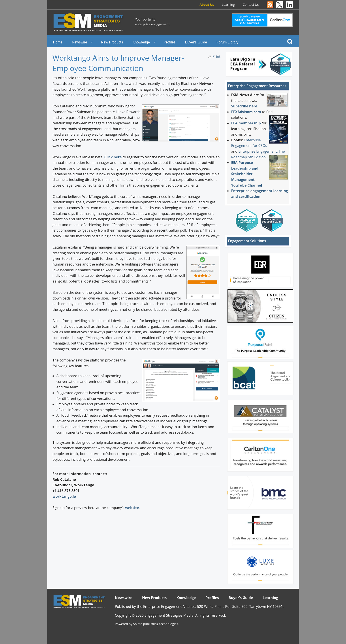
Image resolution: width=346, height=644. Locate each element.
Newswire (80, 42)
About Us (207, 5)
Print (216, 56)
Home (58, 42)
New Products (112, 42)
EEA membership (246, 123)
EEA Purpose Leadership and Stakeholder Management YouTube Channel (247, 174)
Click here (113, 157)
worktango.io (64, 496)
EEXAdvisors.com (246, 112)
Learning (228, 5)
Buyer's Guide (196, 42)
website (132, 508)
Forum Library (228, 42)
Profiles (170, 42)
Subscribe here (244, 106)
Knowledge (141, 42)
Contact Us (251, 5)
